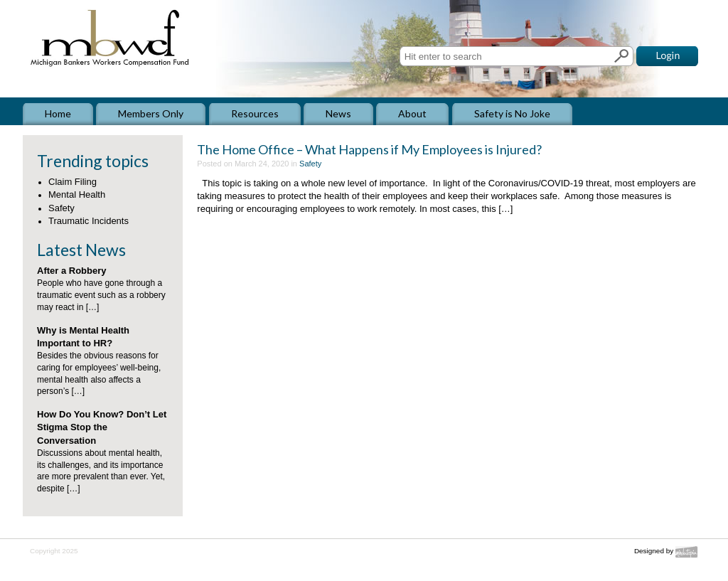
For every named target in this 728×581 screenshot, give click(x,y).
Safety (61, 208)
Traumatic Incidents (89, 221)
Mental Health (77, 194)
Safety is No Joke (512, 113)
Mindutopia (687, 552)
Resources (255, 113)
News (338, 113)
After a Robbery (72, 271)
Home (58, 113)
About (412, 113)
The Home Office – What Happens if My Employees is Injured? (369, 149)
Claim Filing (73, 182)
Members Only (151, 113)
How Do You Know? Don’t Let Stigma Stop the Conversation (102, 427)
